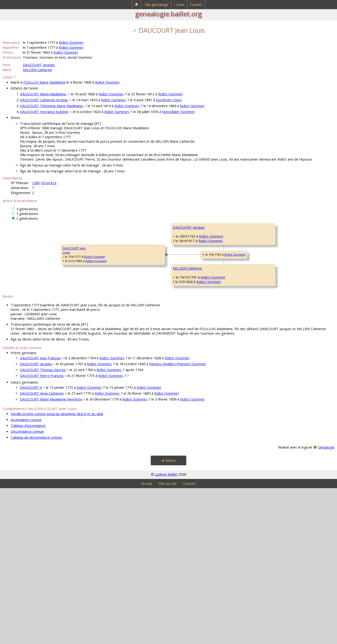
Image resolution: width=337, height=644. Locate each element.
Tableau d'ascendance (28, 581)
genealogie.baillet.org (168, 14)
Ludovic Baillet (166, 630)
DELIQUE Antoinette (270, 369)
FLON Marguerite (185, 298)
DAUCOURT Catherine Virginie (44, 100)
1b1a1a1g (49, 183)
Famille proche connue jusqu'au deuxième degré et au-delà (57, 570)
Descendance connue (27, 587)
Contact (196, 5)
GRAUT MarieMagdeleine (266, 427)
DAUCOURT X (31, 543)
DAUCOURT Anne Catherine (42, 549)
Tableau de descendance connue (36, 593)
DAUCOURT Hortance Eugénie (44, 112)
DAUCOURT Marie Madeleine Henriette (51, 555)
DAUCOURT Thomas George (43, 526)
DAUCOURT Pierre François (42, 532)
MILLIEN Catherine (37, 70)
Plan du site (168, 639)
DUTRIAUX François (270, 397)
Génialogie (326, 603)
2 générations (27, 218)
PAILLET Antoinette (270, 255)
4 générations (27, 209)
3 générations (27, 214)
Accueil (147, 639)
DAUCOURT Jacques (39, 65)
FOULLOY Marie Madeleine (44, 82)
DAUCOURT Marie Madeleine (43, 94)
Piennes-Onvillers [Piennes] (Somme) (178, 520)
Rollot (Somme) (71, 43)
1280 (36, 183)
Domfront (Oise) (169, 100)
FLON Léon (264, 284)
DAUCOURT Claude (270, 227)
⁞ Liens (179, 5)
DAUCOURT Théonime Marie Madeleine (51, 106)
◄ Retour (168, 616)
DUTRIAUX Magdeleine (189, 411)
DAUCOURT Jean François (40, 514)
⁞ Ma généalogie (156, 5)
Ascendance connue (26, 576)
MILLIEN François (185, 354)
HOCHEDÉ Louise (269, 312)
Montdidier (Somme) (178, 112)
